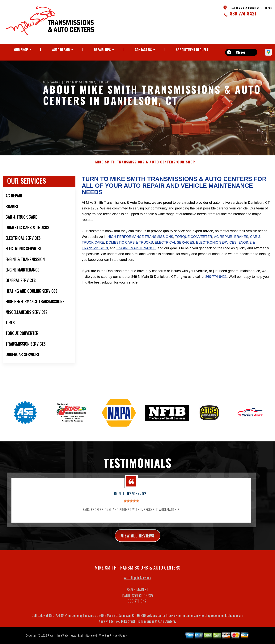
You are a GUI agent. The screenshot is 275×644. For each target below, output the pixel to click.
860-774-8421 (243, 13)
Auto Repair (61, 50)
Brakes (241, 239)
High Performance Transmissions (140, 239)
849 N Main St (73, 82)
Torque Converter (193, 239)
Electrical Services (175, 245)
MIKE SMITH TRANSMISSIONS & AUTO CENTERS (135, 165)
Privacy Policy (118, 638)
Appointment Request (192, 50)
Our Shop (21, 50)
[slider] (131, 503)
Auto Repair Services (137, 580)
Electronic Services (216, 245)
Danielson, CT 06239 (96, 82)
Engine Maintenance (136, 251)
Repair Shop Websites (60, 638)
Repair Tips (102, 50)
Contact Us (143, 50)
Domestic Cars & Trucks (129, 245)
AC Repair (223, 239)
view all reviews (138, 538)
